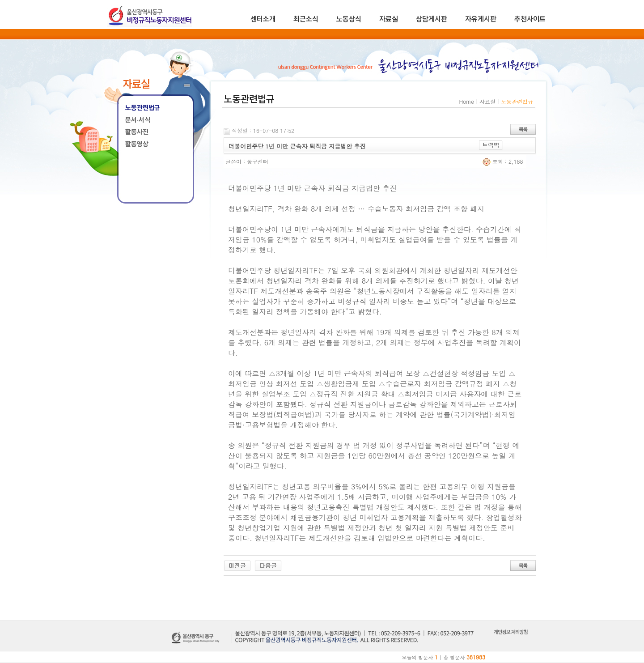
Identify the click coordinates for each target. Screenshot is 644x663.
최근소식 (306, 19)
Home (466, 101)
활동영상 (137, 144)
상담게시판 (432, 19)
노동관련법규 (143, 108)
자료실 (389, 19)
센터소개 (263, 19)
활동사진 (137, 132)
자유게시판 (481, 19)
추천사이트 (530, 19)
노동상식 (349, 19)
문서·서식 (138, 120)
